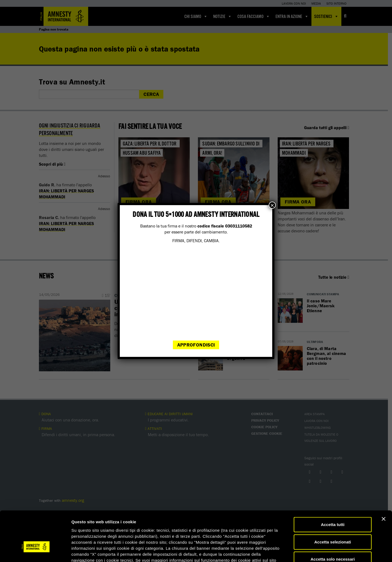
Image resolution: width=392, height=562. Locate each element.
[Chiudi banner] (384, 482)
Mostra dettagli (286, 551)
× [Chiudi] (272, 205)
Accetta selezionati (333, 505)
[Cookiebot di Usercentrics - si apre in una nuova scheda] (35, 551)
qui (87, 529)
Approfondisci (196, 345)
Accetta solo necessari (333, 523)
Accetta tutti (333, 488)
